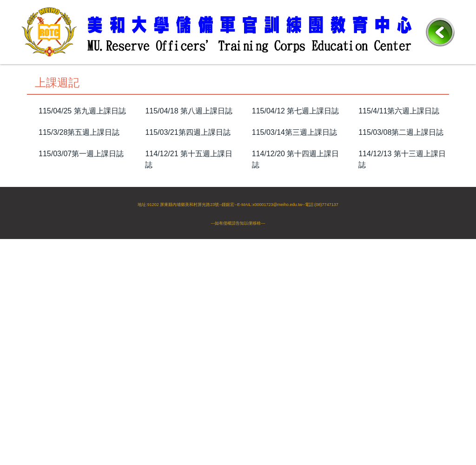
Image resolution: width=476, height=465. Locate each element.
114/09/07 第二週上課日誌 (296, 240)
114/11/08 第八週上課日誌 (82, 219)
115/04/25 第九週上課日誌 (82, 111)
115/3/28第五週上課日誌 (79, 132)
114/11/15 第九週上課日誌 (402, 186)
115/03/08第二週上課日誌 (401, 132)
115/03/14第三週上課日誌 (294, 132)
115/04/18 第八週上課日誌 (189, 111)
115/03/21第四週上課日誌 (188, 132)
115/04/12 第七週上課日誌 (296, 111)
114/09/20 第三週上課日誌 (189, 240)
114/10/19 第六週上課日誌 (296, 219)
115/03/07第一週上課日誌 (81, 154)
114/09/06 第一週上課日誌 (402, 240)
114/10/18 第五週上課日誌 (402, 219)
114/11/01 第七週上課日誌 (189, 219)
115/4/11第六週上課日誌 (399, 111)
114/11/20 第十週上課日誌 (296, 186)
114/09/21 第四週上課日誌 (82, 240)
